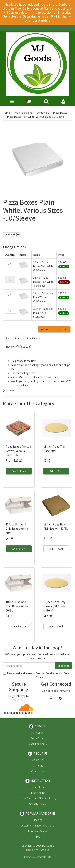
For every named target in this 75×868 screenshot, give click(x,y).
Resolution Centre (38, 744)
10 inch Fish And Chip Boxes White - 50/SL (18, 606)
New (38, 837)
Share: (12, 234)
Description (13, 338)
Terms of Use (38, 787)
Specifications (34, 338)
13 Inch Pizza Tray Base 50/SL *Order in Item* (55, 606)
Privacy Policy (37, 793)
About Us (38, 760)
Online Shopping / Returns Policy (38, 798)
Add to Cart (56, 471)
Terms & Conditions (47, 673)
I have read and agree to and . (38, 675)
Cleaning (37, 820)
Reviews (19, 347)
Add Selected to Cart (54, 329)
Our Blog (38, 765)
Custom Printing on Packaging (37, 825)
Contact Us (37, 771)
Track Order (38, 738)
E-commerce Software (34, 857)
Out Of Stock (56, 549)
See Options (19, 471)
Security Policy (37, 804)
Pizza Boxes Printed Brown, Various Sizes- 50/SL (18, 451)
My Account (38, 733)
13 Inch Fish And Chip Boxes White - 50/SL (18, 529)
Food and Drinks (38, 831)
